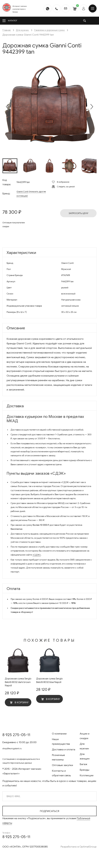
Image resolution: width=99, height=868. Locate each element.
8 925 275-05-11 (16, 732)
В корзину (19, 704)
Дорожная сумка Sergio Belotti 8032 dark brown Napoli (16, 683)
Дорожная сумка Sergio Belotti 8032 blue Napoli (47, 683)
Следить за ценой (63, 187)
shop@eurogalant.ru (14, 745)
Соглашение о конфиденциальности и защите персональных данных (22, 761)
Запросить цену (78, 213)
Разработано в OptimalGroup (79, 847)
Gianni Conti (23, 191)
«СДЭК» (37, 555)
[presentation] (7, 107)
